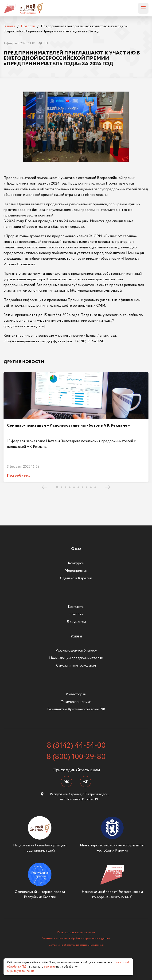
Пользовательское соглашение (76, 933)
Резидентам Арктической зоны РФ (76, 709)
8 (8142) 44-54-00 (76, 746)
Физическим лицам (76, 702)
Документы (76, 622)
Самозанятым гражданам (76, 666)
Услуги (76, 636)
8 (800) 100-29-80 (76, 757)
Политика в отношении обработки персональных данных (76, 939)
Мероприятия (76, 571)
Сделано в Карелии (76, 578)
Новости (76, 614)
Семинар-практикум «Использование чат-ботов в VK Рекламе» (68, 425)
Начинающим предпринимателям (76, 658)
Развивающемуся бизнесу (76, 650)
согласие (50, 967)
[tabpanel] (76, 427)
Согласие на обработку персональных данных (76, 945)
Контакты (76, 607)
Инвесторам (76, 694)
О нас (76, 549)
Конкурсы (76, 563)
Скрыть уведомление (21, 971)
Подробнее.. (18, 476)
